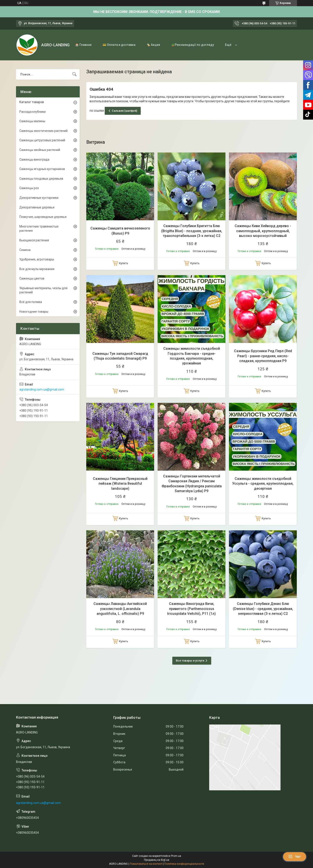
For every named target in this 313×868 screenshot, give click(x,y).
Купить (124, 263)
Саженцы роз (29, 188)
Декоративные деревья (37, 207)
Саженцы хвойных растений (40, 150)
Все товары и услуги (190, 661)
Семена (25, 250)
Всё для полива (31, 302)
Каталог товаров (32, 102)
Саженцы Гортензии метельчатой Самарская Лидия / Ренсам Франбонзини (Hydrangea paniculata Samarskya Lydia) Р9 (192, 484)
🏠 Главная (83, 45)
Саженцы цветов (32, 278)
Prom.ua (176, 856)
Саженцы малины (32, 121)
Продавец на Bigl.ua (157, 860)
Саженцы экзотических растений (43, 131)
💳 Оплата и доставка (119, 45)
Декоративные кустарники (39, 198)
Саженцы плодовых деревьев (41, 179)
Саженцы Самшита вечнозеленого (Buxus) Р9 (120, 231)
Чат (295, 857)
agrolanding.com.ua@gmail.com (42, 389)
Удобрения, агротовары (37, 259)
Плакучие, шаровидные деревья (43, 217)
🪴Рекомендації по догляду (192, 45)
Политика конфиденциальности (184, 864)
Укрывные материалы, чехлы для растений (43, 290)
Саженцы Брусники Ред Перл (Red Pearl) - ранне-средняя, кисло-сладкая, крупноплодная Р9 (263, 356)
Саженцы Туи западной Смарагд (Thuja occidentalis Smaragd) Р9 (120, 356)
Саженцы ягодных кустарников (42, 169)
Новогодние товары (34, 312)
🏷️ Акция (153, 45)
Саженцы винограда (34, 160)
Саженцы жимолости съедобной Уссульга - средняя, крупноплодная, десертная (263, 484)
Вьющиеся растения (34, 240)
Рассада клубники (32, 112)
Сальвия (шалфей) (124, 111)
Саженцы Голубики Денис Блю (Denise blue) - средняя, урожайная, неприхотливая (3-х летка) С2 (263, 609)
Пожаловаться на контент (146, 864)
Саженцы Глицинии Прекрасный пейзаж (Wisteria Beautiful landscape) (120, 484)
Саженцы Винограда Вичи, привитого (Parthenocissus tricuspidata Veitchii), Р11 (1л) (192, 609)
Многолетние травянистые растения (39, 229)
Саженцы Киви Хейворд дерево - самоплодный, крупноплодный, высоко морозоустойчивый (263, 231)
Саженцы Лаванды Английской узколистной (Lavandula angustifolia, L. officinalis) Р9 (120, 609)
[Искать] (74, 74)
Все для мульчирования (37, 269)
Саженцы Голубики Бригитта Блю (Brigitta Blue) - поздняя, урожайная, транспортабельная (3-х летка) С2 (192, 231)
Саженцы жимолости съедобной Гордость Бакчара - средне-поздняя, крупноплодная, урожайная (192, 356)
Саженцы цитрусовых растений (42, 140)
